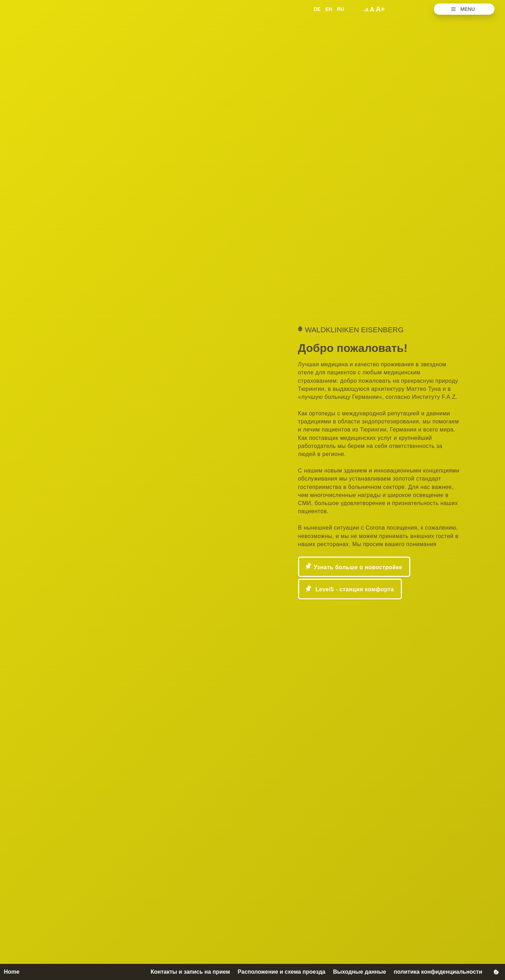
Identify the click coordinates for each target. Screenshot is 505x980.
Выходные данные (360, 972)
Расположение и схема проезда (282, 972)
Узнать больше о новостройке (358, 567)
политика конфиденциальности (438, 972)
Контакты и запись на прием (190, 972)
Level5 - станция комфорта (354, 589)
